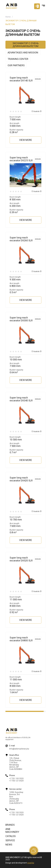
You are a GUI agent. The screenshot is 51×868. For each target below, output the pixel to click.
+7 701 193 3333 (16, 779)
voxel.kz (31, 863)
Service (10, 840)
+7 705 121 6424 (16, 781)
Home (8, 17)
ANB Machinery (12, 830)
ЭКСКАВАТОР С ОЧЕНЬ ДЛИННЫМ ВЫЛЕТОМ (26, 45)
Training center (18, 59)
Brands (10, 825)
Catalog (11, 836)
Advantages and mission (23, 53)
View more (26, 140)
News (9, 845)
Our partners (16, 65)
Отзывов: (36, 111)
